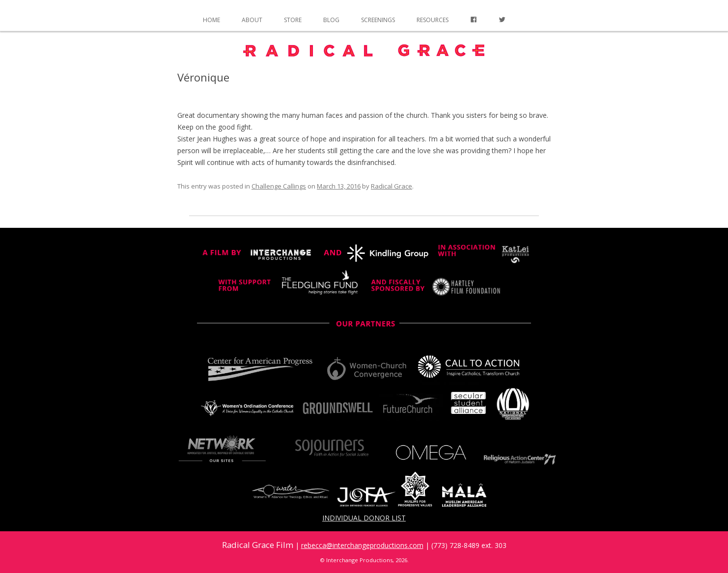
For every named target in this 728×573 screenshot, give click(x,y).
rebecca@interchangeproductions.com (362, 545)
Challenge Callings (279, 186)
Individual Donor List (364, 518)
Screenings (378, 20)
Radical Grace (392, 186)
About (252, 20)
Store (293, 20)
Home (211, 20)
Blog (331, 20)
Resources (433, 20)
